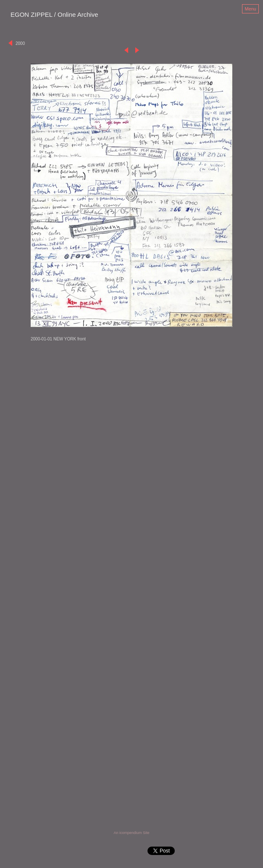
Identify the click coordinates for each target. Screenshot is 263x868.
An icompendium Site (131, 833)
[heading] (54, 15)
